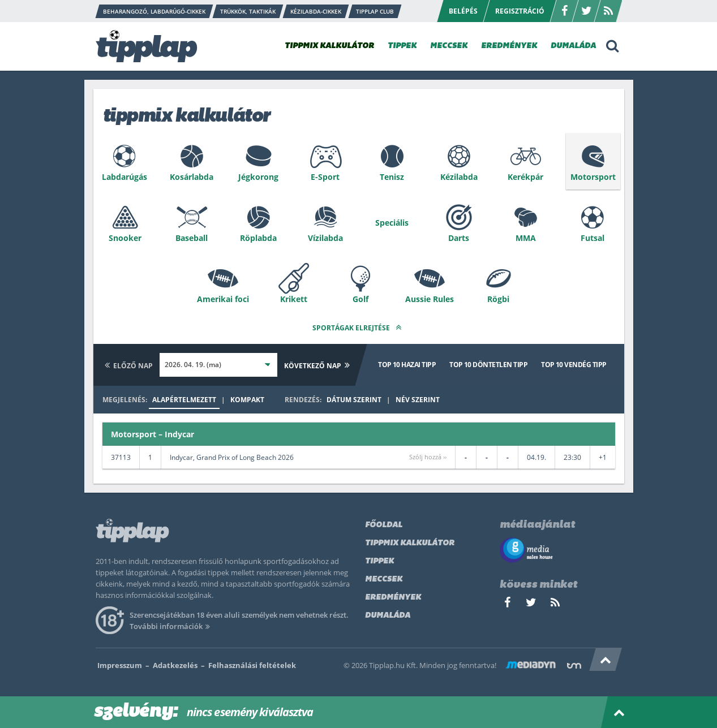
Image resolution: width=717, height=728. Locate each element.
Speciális (392, 223)
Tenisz (392, 177)
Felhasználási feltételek (252, 665)
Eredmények (393, 598)
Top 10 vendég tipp (574, 365)
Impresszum (120, 665)
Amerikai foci (223, 299)
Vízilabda (325, 238)
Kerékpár (525, 177)
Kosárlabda (192, 177)
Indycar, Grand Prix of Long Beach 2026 (232, 457)
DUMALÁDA (573, 46)
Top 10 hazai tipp (407, 365)
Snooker (125, 238)
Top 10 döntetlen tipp (488, 365)
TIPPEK (402, 46)
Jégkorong (258, 177)
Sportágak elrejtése (358, 327)
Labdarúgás (124, 177)
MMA (526, 238)
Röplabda (258, 238)
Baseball (192, 238)
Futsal (593, 238)
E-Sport (325, 177)
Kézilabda (459, 177)
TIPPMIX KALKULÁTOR (329, 46)
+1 (603, 457)
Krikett (294, 299)
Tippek (379, 561)
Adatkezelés (175, 665)
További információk (172, 626)
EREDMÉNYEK (509, 46)
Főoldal (384, 525)
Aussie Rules (430, 299)
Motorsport (593, 177)
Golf (360, 299)
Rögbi (498, 299)
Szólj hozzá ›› (428, 457)
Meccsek (384, 580)
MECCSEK (449, 46)
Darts (459, 238)
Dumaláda (388, 616)
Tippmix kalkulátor (410, 543)
